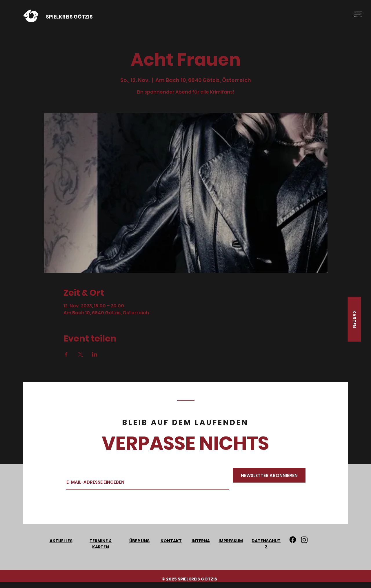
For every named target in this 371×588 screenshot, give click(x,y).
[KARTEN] (354, 319)
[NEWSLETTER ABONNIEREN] (269, 475)
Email (72, 470)
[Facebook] (293, 540)
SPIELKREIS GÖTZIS (69, 17)
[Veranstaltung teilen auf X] (80, 354)
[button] (358, 14)
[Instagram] (304, 540)
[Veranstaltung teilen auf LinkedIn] (95, 354)
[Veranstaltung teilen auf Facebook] (66, 354)
